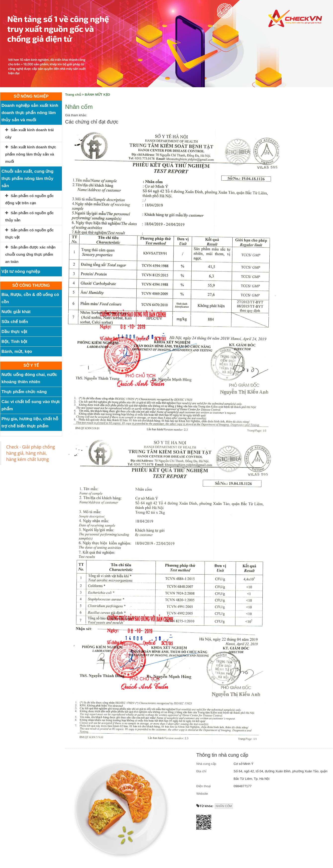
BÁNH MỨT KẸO (97, 95)
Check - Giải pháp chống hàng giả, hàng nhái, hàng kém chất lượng (31, 453)
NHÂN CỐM (224, 806)
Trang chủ (73, 95)
